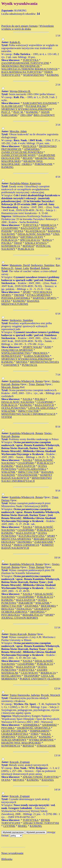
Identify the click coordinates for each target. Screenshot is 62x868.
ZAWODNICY (11, 365)
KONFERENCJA (11, 246)
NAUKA (27, 399)
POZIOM (6, 231)
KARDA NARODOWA (37, 356)
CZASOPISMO (10, 228)
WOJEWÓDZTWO (34, 75)
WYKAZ (6, 545)
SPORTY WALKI (32, 347)
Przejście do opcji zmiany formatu (19, 26)
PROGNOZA (40, 353)
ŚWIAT (18, 243)
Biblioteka (7, 859)
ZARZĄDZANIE (44, 542)
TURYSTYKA (31, 60)
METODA (22, 362)
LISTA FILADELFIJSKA (42, 408)
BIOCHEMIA (48, 606)
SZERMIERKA (31, 725)
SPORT (27, 292)
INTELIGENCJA (27, 737)
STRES (35, 734)
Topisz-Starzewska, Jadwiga (25, 695)
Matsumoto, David (20, 265)
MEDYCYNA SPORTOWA (16, 539)
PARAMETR (26, 603)
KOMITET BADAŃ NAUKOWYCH (27, 477)
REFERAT (28, 246)
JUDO (48, 347)
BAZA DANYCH (30, 228)
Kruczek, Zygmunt (20, 762)
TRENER (19, 295)
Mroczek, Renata (10, 387)
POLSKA (6, 243)
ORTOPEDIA (37, 612)
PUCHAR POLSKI (36, 106)
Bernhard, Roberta (40, 268)
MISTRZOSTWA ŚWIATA (44, 362)
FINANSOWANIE (28, 475)
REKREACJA (49, 225)
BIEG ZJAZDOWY (44, 115)
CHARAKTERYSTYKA (15, 734)
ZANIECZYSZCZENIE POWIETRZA (22, 152)
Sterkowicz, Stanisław (43, 265)
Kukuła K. (15, 42)
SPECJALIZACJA (30, 240)
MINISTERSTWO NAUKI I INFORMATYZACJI (28, 414)
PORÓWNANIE (44, 164)
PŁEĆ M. (18, 112)
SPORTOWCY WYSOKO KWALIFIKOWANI (27, 109)
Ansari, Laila (22, 268)
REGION (28, 158)
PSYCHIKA (8, 728)
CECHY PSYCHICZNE (14, 731)
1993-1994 (26, 115)
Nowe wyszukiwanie (12, 853)
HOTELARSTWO (11, 676)
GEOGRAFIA (42, 609)
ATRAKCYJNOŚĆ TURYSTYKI (41, 777)
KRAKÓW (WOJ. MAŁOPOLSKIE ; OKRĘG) (22, 163)
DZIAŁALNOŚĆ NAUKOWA (34, 234)
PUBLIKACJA (9, 240)
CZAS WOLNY (29, 673)
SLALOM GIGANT (12, 106)
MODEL (22, 826)
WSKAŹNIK (8, 411)
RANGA (47, 240)
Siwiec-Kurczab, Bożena (23, 634)
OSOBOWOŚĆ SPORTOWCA (34, 728)
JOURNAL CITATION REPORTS (20, 618)
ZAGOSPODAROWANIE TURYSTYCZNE (25, 63)
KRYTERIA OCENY (32, 237)
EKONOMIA (25, 542)
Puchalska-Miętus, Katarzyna (25, 183)
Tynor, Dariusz (36, 384)
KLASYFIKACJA (36, 231)
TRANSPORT (31, 676)
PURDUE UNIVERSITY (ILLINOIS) (40, 679)
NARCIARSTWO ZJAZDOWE (40, 103)
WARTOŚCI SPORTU (45, 298)
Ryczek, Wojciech (51, 695)
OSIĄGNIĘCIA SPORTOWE (17, 350)
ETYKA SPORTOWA (38, 295)
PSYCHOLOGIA (11, 615)
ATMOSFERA (32, 149)
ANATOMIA (31, 606)
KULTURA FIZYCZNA (32, 536)
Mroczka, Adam (18, 131)
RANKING (53, 75)
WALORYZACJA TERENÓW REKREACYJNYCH (29, 69)
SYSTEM (7, 417)
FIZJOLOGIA (24, 609)
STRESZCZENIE (46, 746)
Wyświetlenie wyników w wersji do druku (28, 27)
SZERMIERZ (50, 725)
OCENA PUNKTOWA (13, 408)
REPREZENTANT (11, 356)
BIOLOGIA (8, 609)
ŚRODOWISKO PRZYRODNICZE (21, 66)
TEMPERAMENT (40, 731)
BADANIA (48, 780)
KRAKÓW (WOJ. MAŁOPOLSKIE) (21, 743)
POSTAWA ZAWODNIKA (16, 298)
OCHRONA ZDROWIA (14, 612)
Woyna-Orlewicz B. (20, 91)
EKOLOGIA (29, 146)
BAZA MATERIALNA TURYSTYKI (21, 72)
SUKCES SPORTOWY (14, 740)
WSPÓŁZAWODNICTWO (16, 353)
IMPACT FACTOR (28, 411)
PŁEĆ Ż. (6, 112)
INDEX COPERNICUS (27, 545)
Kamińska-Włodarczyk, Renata (26, 381)
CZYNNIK (9, 826)
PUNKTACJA (30, 365)
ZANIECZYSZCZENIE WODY (19, 155)
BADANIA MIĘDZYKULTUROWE (20, 303)
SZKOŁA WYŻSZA (36, 243)
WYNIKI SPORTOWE (41, 740)
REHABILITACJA (44, 539)
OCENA (19, 231)
